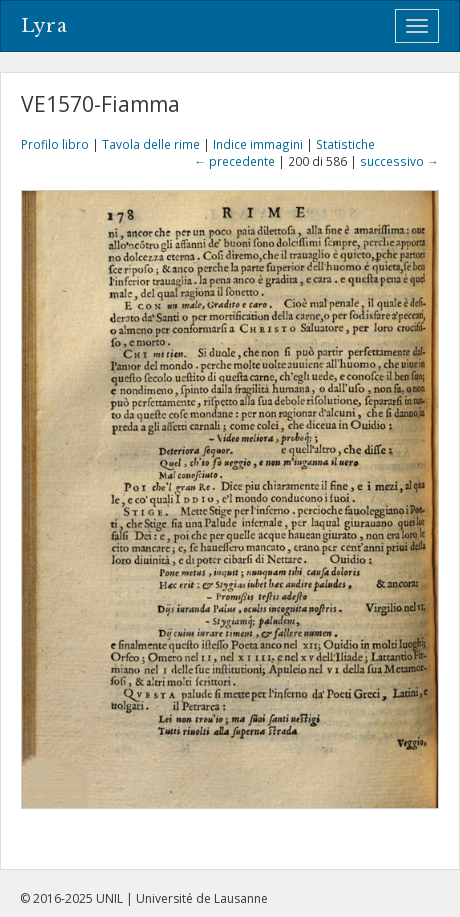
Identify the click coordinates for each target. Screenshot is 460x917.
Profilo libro (55, 144)
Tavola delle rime (151, 144)
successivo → (399, 161)
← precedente (234, 161)
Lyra (44, 26)
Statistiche (345, 144)
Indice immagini (258, 144)
